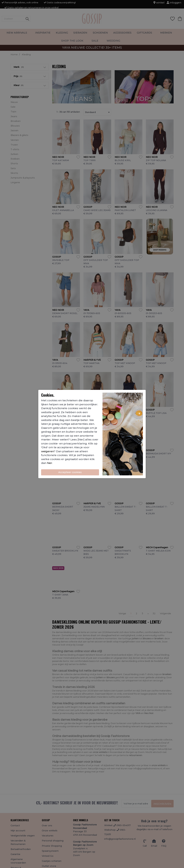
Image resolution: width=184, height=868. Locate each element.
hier (50, 463)
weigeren (47, 451)
